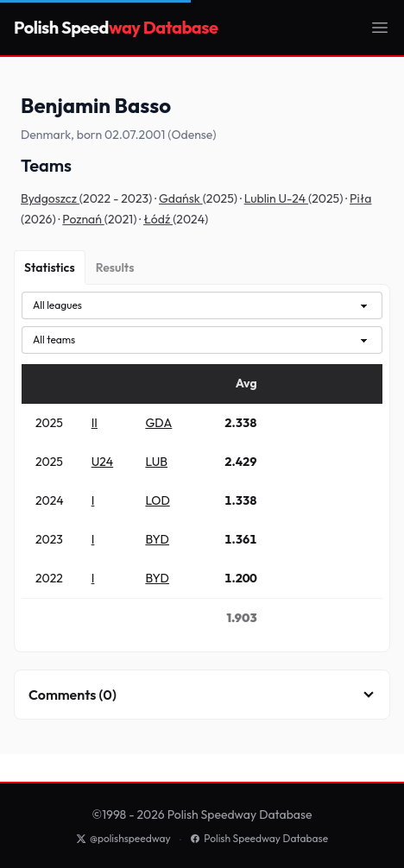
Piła (360, 198)
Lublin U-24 (276, 198)
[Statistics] (50, 267)
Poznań (83, 219)
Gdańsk (181, 198)
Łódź (158, 219)
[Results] (115, 267)
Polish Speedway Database (259, 838)
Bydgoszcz (50, 198)
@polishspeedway (123, 838)
